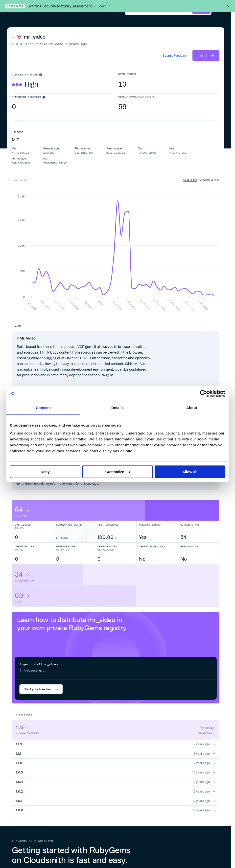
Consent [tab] (43, 408)
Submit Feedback (175, 56)
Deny (45, 472)
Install (206, 56)
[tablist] (201, 180)
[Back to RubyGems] (16, 37)
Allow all (190, 472)
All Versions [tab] (190, 180)
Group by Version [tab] (209, 180)
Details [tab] (117, 408)
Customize (118, 472)
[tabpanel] (116, 253)
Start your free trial (41, 689)
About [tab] (192, 408)
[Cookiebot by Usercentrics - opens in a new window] (203, 393)
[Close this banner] (228, 6)
